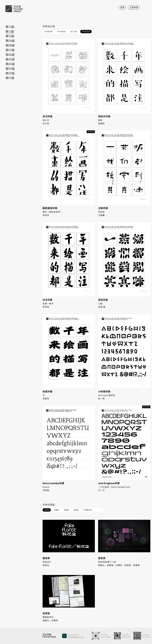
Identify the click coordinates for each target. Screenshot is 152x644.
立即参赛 (134, 7)
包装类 (66, 510)
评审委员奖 (86, 31)
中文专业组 (48, 31)
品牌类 (47, 510)
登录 (122, 7)
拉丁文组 (74, 31)
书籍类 (56, 510)
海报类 (76, 510)
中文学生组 (61, 31)
